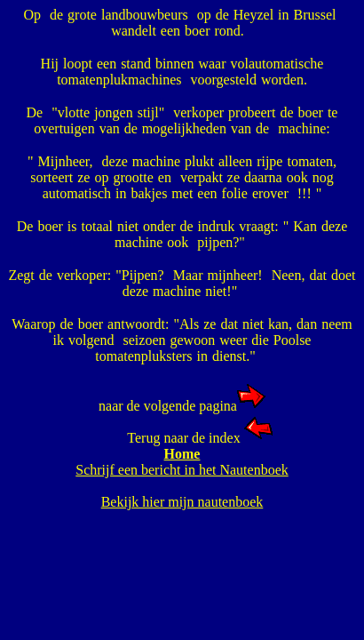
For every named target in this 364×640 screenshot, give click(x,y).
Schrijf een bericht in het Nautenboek (182, 470)
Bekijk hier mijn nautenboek (182, 502)
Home (182, 454)
